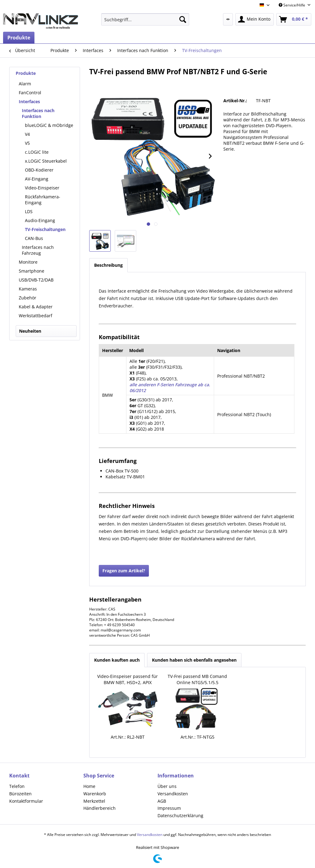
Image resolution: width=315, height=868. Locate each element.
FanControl (30, 93)
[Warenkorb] (294, 19)
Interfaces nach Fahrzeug (38, 250)
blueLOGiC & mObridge (49, 125)
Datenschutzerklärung (180, 815)
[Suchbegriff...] (145, 19)
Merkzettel (94, 801)
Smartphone (32, 271)
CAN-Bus (34, 238)
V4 (27, 134)
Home (89, 786)
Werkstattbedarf (36, 316)
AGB (162, 801)
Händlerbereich (100, 808)
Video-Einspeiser (42, 188)
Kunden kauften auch (117, 660)
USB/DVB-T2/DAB (36, 280)
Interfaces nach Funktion (38, 113)
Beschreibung (108, 265)
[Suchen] (183, 19)
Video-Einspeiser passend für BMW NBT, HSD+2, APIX (128, 679)
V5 (27, 143)
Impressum (169, 808)
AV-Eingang (37, 179)
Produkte (26, 73)
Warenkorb (95, 794)
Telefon (17, 786)
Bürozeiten (20, 794)
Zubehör (28, 298)
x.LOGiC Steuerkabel (46, 161)
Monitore (28, 262)
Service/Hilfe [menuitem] (292, 5)
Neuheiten (30, 331)
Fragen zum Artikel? (124, 571)
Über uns (167, 786)
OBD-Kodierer (39, 170)
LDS (29, 211)
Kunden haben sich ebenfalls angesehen (194, 660)
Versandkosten (173, 794)
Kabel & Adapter (36, 307)
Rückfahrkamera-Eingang (43, 200)
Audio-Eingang (40, 220)
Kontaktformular (26, 801)
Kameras (28, 289)
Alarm (25, 84)
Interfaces (29, 101)
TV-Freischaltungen (45, 229)
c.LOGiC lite (37, 152)
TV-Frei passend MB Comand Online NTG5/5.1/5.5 (197, 679)
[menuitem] (145, 19)
